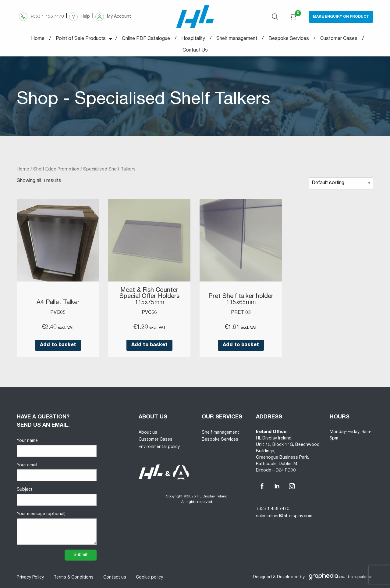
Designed (262, 577)
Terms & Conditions (74, 578)
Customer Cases (156, 440)
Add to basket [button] (58, 345)
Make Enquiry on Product (341, 17)
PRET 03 (241, 313)
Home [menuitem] (38, 39)
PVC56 (149, 313)
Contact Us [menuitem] (195, 51)
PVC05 (58, 313)
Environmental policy (159, 447)
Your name (57, 448)
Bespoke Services (220, 440)
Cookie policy (149, 578)
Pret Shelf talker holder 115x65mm (241, 300)
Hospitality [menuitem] (193, 39)
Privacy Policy (30, 578)
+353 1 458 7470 (273, 509)
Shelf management (220, 433)
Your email (57, 472)
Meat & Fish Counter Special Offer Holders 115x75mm (149, 297)
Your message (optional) (57, 528)
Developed (288, 577)
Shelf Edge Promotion (56, 169)
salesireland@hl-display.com (284, 516)
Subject (57, 497)
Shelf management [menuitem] (237, 39)
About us (148, 433)
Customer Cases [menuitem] (339, 39)
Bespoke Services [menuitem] (289, 39)
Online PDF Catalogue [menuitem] (146, 39)
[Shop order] (341, 183)
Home (23, 169)
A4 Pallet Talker (58, 303)
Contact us (115, 578)
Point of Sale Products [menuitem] (81, 39)
